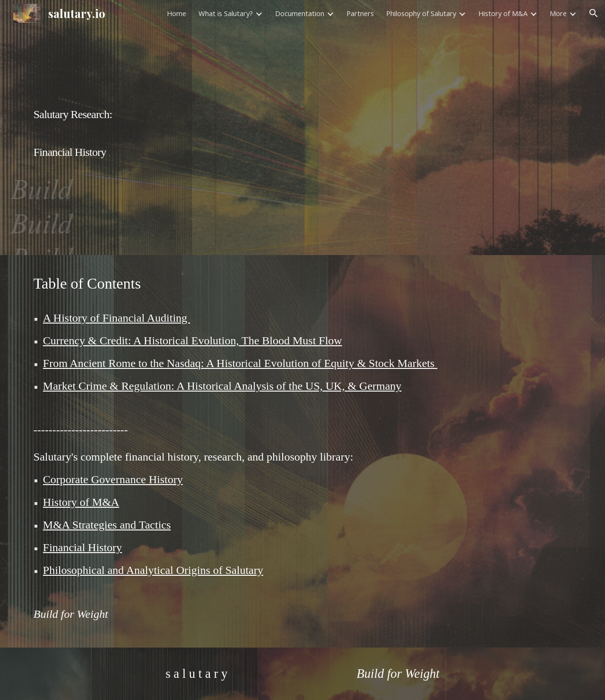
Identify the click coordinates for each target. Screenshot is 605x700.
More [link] (558, 13)
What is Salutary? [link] (226, 13)
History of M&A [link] (503, 13)
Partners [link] (360, 13)
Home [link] (177, 13)
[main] (302, 128)
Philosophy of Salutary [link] (421, 13)
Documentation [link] (300, 13)
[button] (594, 13)
